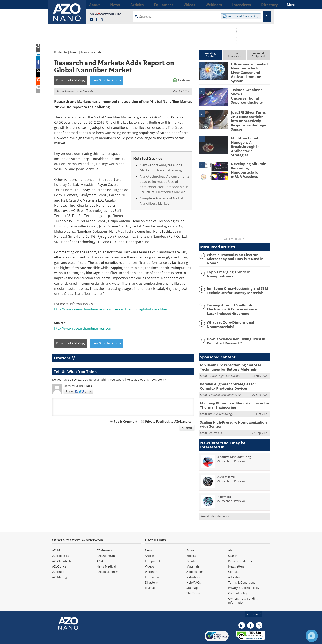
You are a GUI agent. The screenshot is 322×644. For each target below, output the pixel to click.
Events (191, 546)
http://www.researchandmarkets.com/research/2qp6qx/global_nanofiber (111, 309)
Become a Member (241, 546)
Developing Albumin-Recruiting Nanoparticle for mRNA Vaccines (250, 158)
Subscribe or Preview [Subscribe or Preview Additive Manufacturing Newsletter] (231, 447)
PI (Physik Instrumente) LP (224, 382)
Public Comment (126, 421)
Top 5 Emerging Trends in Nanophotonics (226, 264)
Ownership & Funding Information (243, 586)
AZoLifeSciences (108, 557)
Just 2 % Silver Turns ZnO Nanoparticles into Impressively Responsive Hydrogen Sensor (250, 115)
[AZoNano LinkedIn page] (91, 20)
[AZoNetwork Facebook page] (97, 20)
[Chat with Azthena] (312, 636)
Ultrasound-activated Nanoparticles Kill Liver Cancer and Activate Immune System (249, 69)
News (74, 52)
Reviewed (185, 80)
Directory (151, 568)
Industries (193, 562)
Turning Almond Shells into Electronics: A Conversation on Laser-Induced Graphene (237, 299)
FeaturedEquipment (258, 55)
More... (264, 5)
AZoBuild (58, 557)
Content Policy (238, 579)
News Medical (106, 552)
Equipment (153, 546)
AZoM (56, 536)
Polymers (224, 482)
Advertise (235, 562)
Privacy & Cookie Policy (244, 573)
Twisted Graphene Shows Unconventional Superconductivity (249, 90)
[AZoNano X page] (102, 20)
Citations (65, 358)
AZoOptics (59, 552)
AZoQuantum (106, 541)
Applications (195, 557)
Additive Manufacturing (234, 442)
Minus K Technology (220, 400)
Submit (187, 428)
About (232, 536)
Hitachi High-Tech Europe (224, 364)
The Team (193, 579)
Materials (193, 552)
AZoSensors (105, 536)
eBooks (191, 541)
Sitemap (192, 573)
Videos (149, 552)
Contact (233, 557)
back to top (254, 599)
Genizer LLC (215, 419)
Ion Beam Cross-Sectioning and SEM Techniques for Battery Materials (234, 280)
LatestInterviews (234, 55)
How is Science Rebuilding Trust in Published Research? (233, 330)
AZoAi (100, 546)
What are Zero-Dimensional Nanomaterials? (228, 314)
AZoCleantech (62, 546)
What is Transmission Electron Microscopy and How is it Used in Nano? (237, 247)
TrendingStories (210, 55)
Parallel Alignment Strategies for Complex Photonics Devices (233, 374)
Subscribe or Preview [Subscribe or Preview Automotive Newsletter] (231, 467)
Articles (150, 541)
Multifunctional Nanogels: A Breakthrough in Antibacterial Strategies (250, 138)
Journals (151, 573)
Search (233, 541)
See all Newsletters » (215, 502)
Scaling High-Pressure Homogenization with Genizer (234, 410)
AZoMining (60, 562)
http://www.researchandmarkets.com (83, 328)
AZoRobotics (61, 541)
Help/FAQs (194, 568)
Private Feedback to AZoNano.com (170, 421)
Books (190, 536)
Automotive (226, 462)
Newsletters (236, 552)
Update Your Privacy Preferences (83, 639)
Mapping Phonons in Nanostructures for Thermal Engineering (231, 392)
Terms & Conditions (242, 568)
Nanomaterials (91, 52)
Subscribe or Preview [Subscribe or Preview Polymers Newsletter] (231, 486)
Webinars (152, 557)
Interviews (152, 562)
